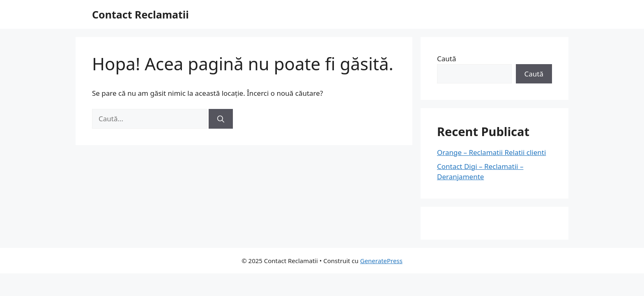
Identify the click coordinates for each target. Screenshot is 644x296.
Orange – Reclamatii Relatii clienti (491, 152)
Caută (446, 59)
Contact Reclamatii (140, 14)
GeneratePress (381, 261)
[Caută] (221, 119)
